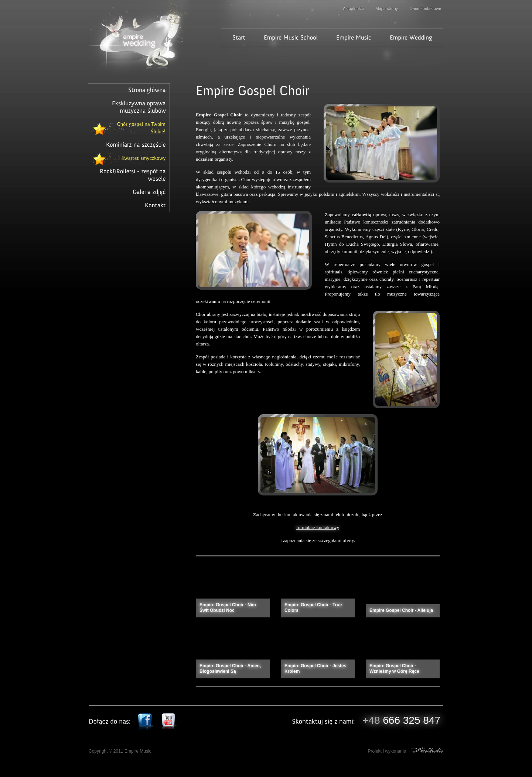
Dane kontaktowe (425, 8)
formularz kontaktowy (318, 527)
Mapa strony (387, 8)
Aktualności (353, 8)
